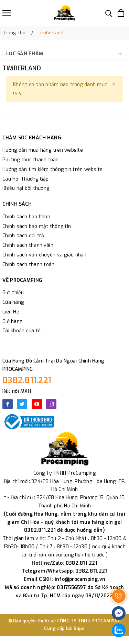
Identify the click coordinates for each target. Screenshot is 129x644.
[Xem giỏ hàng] (121, 13)
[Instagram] (51, 404)
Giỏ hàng (12, 321)
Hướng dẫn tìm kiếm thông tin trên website (52, 169)
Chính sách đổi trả (23, 236)
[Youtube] (37, 404)
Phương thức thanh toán (31, 160)
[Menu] (7, 13)
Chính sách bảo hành (26, 217)
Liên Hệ (11, 312)
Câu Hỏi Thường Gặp (26, 179)
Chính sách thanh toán (28, 264)
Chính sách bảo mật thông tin (37, 226)
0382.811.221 (27, 380)
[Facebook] (8, 404)
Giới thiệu (13, 293)
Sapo (79, 628)
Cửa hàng (13, 302)
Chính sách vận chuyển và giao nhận (45, 255)
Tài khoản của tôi (22, 331)
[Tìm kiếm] (109, 13)
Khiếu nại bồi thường (26, 188)
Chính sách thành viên (28, 245)
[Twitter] (22, 404)
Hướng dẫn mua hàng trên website (43, 150)
